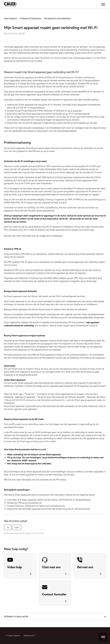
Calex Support (11, 18)
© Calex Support (13, 636)
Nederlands (30, 636)
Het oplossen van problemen (57, 18)
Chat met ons (51, 567)
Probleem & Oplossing (31, 18)
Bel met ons (85, 567)
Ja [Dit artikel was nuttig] (8, 527)
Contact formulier (54, 594)
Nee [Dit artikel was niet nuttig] (17, 527)
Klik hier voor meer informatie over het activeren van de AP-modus (35, 480)
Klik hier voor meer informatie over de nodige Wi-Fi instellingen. (33, 236)
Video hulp (15, 567)
